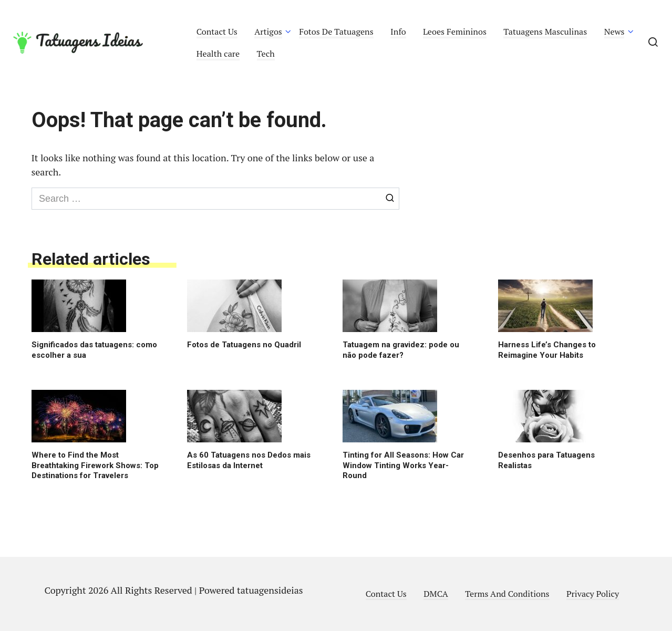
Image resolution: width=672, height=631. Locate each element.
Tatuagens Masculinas (545, 32)
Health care (218, 54)
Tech (266, 54)
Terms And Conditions (507, 594)
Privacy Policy (593, 594)
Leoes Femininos (455, 32)
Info (398, 32)
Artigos (268, 32)
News (614, 32)
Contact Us (217, 32)
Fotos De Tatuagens (336, 32)
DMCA (436, 594)
